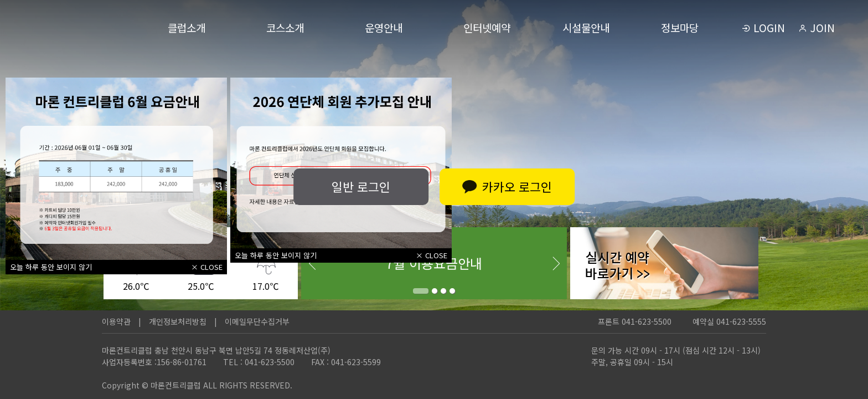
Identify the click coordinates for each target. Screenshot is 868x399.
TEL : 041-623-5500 (259, 362)
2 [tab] (435, 291)
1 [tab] (421, 291)
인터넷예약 (487, 27)
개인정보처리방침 (178, 321)
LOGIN (763, 27)
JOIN (817, 27)
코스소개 (285, 27)
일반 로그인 (359, 186)
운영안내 (384, 27)
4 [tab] (452, 291)
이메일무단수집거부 (257, 321)
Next (556, 263)
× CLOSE (207, 267)
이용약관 (116, 321)
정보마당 (680, 27)
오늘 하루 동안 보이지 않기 (51, 267)
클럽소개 (187, 27)
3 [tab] (443, 291)
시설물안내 (586, 27)
